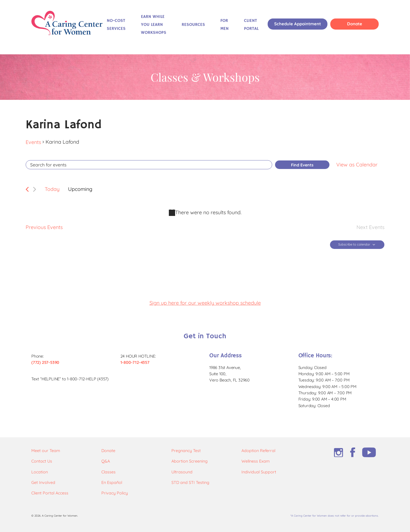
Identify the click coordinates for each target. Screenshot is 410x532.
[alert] (205, 213)
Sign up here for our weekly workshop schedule (205, 303)
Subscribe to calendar (354, 245)
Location (40, 472)
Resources (193, 25)
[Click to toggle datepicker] (80, 189)
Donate (355, 24)
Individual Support (259, 472)
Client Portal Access (50, 493)
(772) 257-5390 (45, 362)
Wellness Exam (256, 461)
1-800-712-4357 (135, 362)
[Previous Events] (27, 189)
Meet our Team (46, 451)
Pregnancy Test (186, 451)
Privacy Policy (115, 493)
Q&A (106, 461)
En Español (112, 482)
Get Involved (43, 482)
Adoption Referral (258, 451)
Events (33, 142)
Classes (108, 472)
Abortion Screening (189, 461)
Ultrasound (182, 472)
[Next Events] (35, 189)
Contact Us (42, 461)
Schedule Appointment (298, 24)
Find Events (302, 165)
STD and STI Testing (190, 482)
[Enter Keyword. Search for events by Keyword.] (149, 165)
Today (52, 189)
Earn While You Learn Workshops (154, 25)
